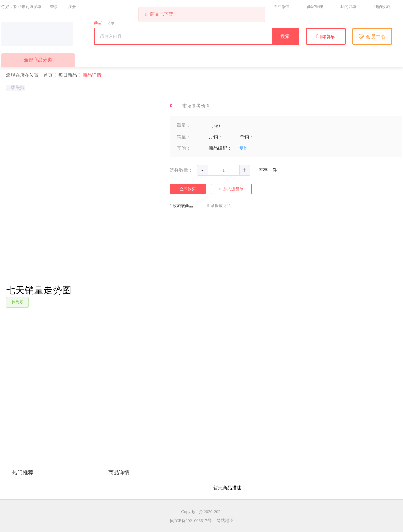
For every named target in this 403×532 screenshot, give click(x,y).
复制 (244, 148)
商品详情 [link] (92, 75)
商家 (111, 23)
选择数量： (181, 170)
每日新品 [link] (68, 75)
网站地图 (225, 520)
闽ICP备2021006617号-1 (192, 520)
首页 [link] (48, 75)
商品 (98, 23)
